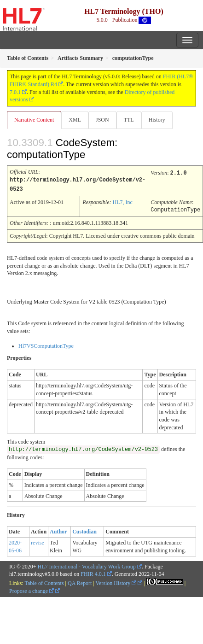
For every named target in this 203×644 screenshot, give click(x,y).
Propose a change (32, 590)
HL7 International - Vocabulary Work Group (87, 565)
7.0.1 (15, 92)
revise (38, 541)
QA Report (80, 582)
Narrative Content (34, 120)
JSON (102, 120)
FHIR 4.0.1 (93, 573)
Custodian (84, 530)
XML (75, 120)
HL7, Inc (122, 201)
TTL (129, 120)
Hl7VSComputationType (46, 345)
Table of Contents (44, 582)
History (157, 120)
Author (58, 530)
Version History (116, 582)
